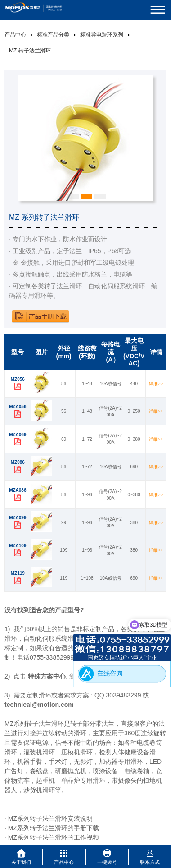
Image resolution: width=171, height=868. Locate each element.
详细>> (156, 384)
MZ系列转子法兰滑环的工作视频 (54, 837)
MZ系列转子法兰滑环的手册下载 (54, 828)
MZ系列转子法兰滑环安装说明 (50, 818)
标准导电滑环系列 (102, 35)
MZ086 (18, 462)
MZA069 (18, 435)
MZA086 (18, 490)
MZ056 (18, 379)
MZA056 (18, 407)
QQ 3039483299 (118, 695)
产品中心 (15, 35)
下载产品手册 (40, 316)
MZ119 (18, 573)
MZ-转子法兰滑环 (30, 51)
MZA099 (18, 518)
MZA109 (18, 546)
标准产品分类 (53, 35)
